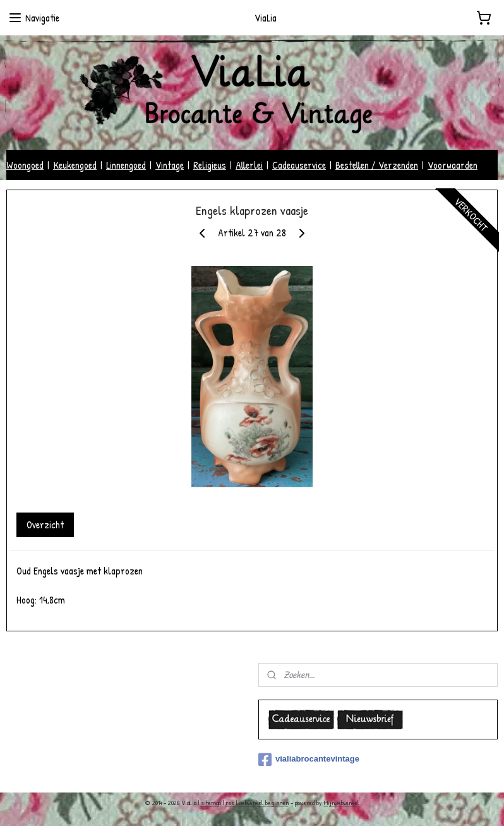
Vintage (170, 165)
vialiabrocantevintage (309, 760)
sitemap (211, 803)
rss (230, 803)
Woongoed (25, 165)
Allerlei (249, 165)
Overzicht (45, 525)
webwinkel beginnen (264, 803)
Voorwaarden (453, 165)
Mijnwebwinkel (342, 803)
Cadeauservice (299, 165)
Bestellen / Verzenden (377, 165)
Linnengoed (126, 165)
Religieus (210, 165)
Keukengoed (75, 165)
